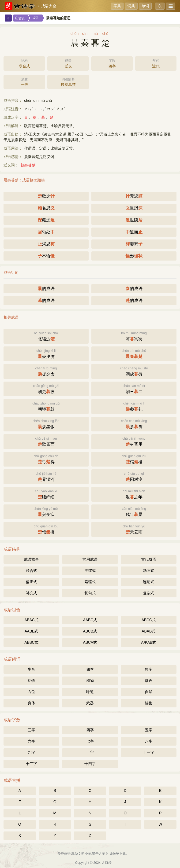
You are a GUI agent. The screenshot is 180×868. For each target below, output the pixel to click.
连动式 (149, 582)
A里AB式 (149, 642)
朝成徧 (134, 371)
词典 (131, 6)
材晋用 (134, 441)
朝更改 (46, 388)
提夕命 (46, 371)
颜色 (149, 681)
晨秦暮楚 (68, 81)
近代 (156, 63)
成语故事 (31, 559)
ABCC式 (149, 620)
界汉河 (46, 476)
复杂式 (149, 593)
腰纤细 (46, 494)
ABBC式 (31, 642)
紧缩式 (90, 582)
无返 (134, 196)
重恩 (134, 208)
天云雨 (134, 529)
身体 (31, 703)
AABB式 (32, 631)
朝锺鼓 (46, 406)
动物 (31, 681)
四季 (90, 669)
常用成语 (90, 559)
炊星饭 (46, 424)
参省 (134, 424)
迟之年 (134, 494)
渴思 (46, 244)
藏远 (46, 220)
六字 (31, 741)
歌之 (46, 196)
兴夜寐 (46, 511)
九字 (31, 752)
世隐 (134, 220)
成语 (35, 18)
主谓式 (90, 571)
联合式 (24, 63)
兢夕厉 (46, 353)
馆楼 (46, 529)
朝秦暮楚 (28, 165)
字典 (117, 6)
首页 (20, 18)
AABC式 (90, 620)
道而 (134, 232)
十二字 (31, 764)
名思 (46, 208)
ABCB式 (90, 631)
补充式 (31, 593)
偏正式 (31, 582)
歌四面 (46, 441)
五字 (149, 730)
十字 (90, 752)
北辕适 (46, 336)
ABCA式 (90, 642)
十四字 (90, 764)
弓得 (46, 459)
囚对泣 (134, 476)
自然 (149, 692)
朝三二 (134, 388)
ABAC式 (31, 620)
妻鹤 (134, 244)
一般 (24, 81)
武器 (90, 703)
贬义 (68, 63)
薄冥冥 (134, 336)
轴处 (46, 232)
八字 (149, 741)
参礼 (134, 406)
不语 (46, 256)
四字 (112, 63)
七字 (90, 741)
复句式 (90, 593)
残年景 (134, 511)
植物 (90, 681)
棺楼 (134, 459)
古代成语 (149, 559)
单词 (145, 6)
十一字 (149, 752)
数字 (149, 669)
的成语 (46, 289)
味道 (90, 692)
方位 (31, 692)
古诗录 (107, 863)
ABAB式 (149, 631)
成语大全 (49, 6)
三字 (31, 730)
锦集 (149, 703)
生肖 (31, 669)
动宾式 (149, 571)
